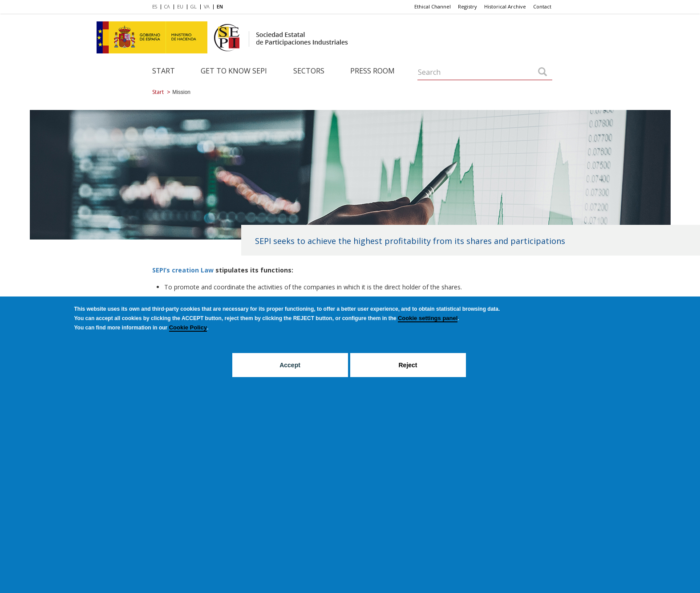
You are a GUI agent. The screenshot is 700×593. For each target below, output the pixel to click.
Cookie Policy (188, 327)
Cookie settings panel (428, 318)
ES (155, 6)
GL (194, 6)
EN (220, 6)
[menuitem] (156, 7)
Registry (467, 6)
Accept (290, 365)
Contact (542, 6)
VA (207, 6)
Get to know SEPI (234, 71)
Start (164, 71)
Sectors (309, 71)
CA (167, 6)
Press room (372, 71)
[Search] (542, 73)
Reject (408, 365)
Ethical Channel (433, 6)
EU (180, 6)
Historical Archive (505, 6)
